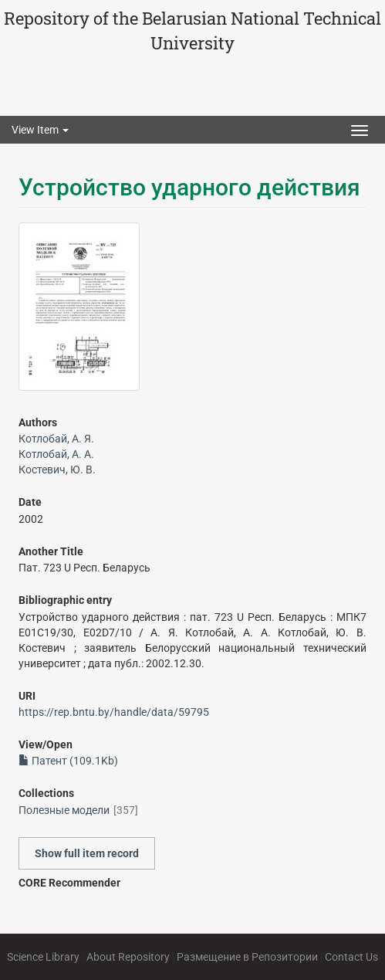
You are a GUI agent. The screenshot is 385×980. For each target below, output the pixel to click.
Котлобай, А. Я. (56, 439)
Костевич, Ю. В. (57, 470)
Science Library (43, 957)
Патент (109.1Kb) (68, 761)
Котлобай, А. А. (56, 454)
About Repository (128, 957)
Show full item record (87, 853)
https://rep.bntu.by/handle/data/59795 (114, 712)
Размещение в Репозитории (247, 957)
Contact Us (351, 957)
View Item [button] (40, 130)
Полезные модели (64, 810)
